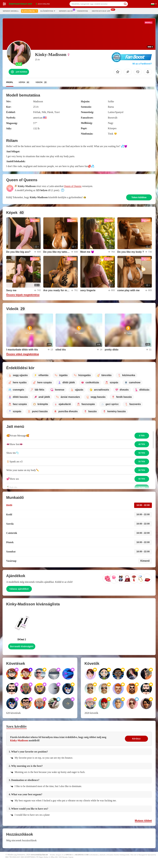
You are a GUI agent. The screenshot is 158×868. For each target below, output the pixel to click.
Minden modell (11, 11)
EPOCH (68, 855)
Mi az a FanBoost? (142, 64)
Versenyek (82, 11)
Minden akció (67, 11)
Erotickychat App (102, 11)
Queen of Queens (73, 186)
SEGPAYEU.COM (82, 855)
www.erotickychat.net (39, 855)
